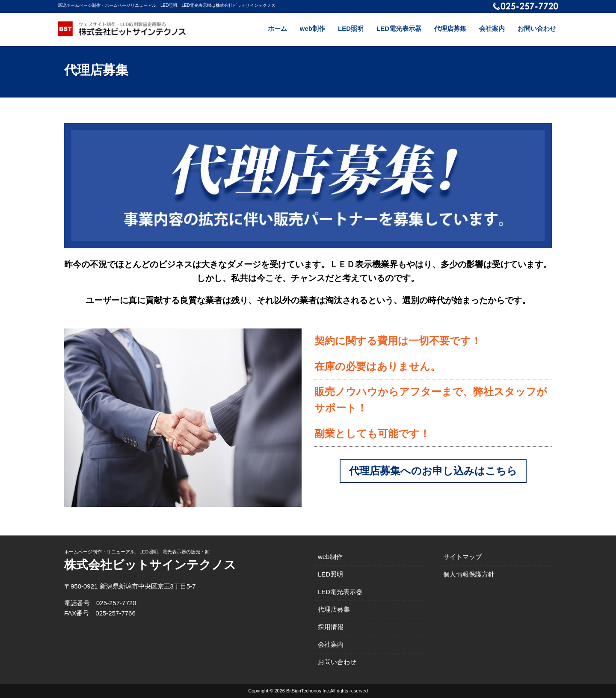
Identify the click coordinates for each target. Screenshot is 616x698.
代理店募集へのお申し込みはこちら (433, 471)
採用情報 (331, 627)
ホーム (277, 28)
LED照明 (351, 28)
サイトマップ (462, 557)
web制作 (312, 28)
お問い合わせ (537, 28)
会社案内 (492, 28)
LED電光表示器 (399, 28)
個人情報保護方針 (469, 574)
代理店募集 (450, 28)
